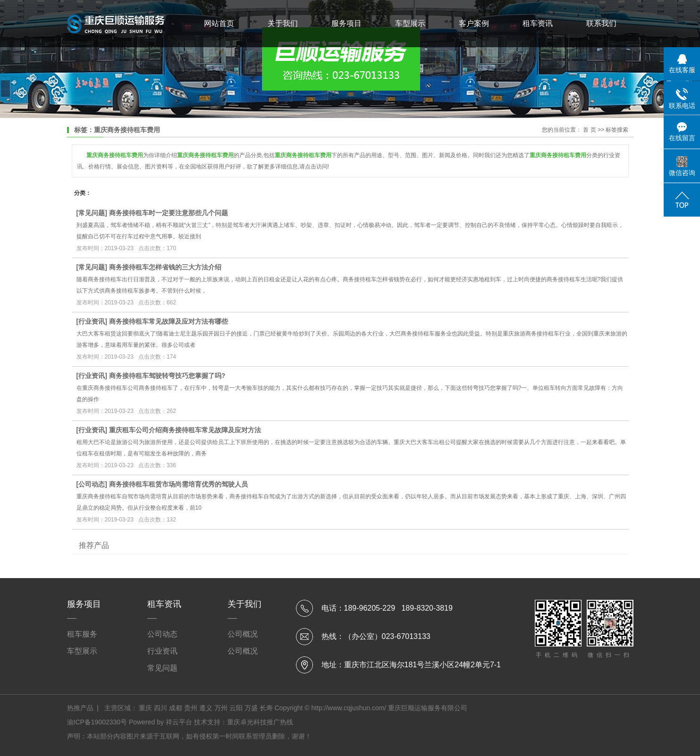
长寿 (266, 708)
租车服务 (82, 634)
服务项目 (346, 23)
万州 (221, 708)
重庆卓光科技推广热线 (260, 722)
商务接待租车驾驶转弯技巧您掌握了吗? (167, 376)
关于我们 (283, 23)
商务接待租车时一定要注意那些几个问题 (169, 213)
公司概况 (243, 634)
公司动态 (92, 484)
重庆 (145, 708)
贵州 (191, 708)
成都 (176, 708)
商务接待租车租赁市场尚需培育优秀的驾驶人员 (178, 484)
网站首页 (219, 23)
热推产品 (80, 708)
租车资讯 (538, 23)
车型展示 (410, 23)
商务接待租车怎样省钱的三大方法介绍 (165, 267)
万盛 (251, 708)
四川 (160, 708)
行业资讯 (92, 321)
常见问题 (92, 213)
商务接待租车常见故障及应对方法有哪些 (169, 321)
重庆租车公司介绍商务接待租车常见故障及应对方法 (185, 430)
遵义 (206, 708)
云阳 (236, 708)
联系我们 (601, 23)
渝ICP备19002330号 (97, 722)
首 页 (589, 130)
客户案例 (474, 23)
